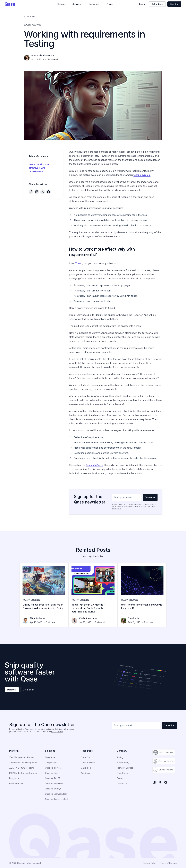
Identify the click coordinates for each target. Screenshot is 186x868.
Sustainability (123, 763)
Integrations (15, 778)
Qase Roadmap (17, 783)
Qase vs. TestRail (53, 768)
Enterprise (50, 757)
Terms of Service (125, 768)
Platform (62, 4)
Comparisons (51, 763)
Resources (95, 4)
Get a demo (157, 4)
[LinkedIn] (154, 782)
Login (142, 4)
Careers (121, 778)
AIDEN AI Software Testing (22, 768)
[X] (160, 782)
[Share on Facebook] (48, 192)
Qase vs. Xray (52, 773)
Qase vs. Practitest (54, 783)
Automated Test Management (23, 763)
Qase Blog (86, 768)
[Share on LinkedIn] (37, 192)
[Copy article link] (31, 192)
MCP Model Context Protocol (23, 773)
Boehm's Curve (95, 465)
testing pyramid (142, 175)
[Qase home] (19, 4)
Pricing (110, 4)
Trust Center (123, 773)
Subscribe (150, 497)
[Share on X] (43, 192)
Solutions (78, 4)
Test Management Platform (22, 757)
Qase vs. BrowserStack (56, 794)
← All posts (29, 16)
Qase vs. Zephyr (53, 789)
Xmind (79, 263)
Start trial (174, 4)
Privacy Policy (117, 509)
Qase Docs (86, 757)
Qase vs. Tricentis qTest (57, 799)
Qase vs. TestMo (53, 778)
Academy (85, 773)
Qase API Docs (88, 763)
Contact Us (122, 783)
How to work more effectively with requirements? (39, 168)
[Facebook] (166, 782)
